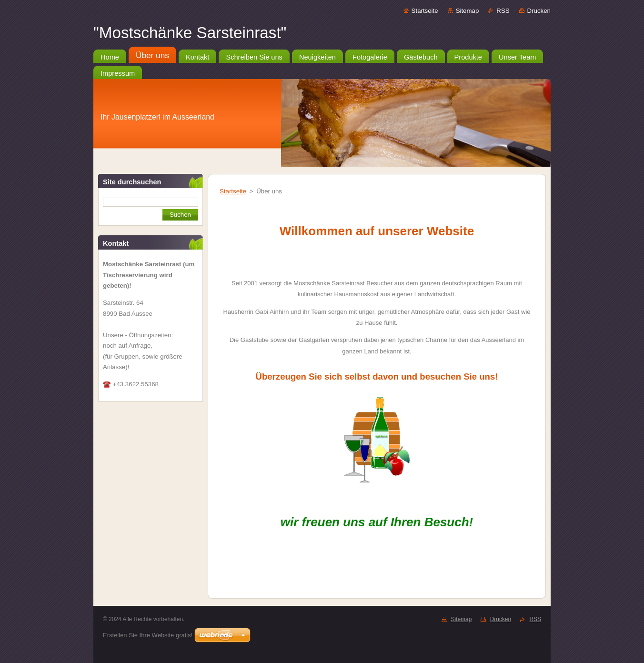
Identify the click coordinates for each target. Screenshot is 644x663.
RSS (503, 11)
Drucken (539, 11)
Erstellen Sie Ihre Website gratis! (148, 635)
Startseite (425, 11)
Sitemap (468, 11)
